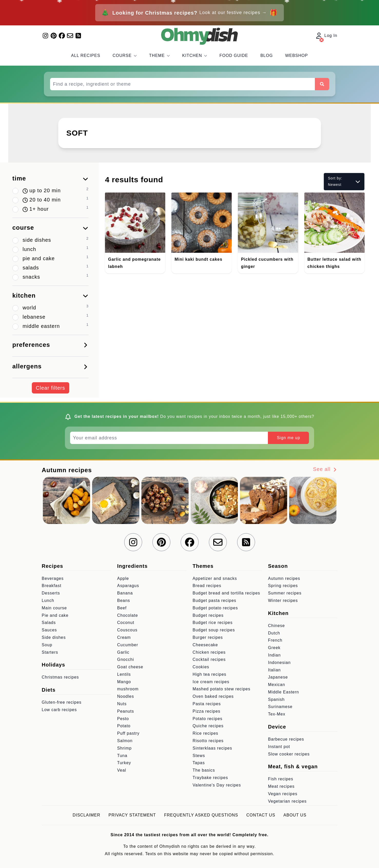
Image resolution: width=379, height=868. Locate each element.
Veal (122, 770)
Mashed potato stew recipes (222, 689)
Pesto (123, 719)
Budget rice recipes (213, 623)
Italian (275, 670)
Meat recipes (281, 786)
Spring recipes (283, 586)
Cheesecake (205, 645)
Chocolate (128, 615)
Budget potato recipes (215, 608)
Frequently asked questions (201, 815)
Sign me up (289, 438)
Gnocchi (126, 659)
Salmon (125, 741)
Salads (49, 623)
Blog (267, 55)
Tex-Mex (277, 714)
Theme (159, 55)
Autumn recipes (284, 578)
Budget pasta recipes (215, 600)
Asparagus (128, 586)
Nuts (122, 704)
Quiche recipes (208, 726)
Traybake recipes (210, 778)
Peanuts (126, 711)
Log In (327, 36)
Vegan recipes (283, 794)
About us (295, 815)
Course (125, 55)
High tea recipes (210, 674)
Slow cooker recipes (289, 754)
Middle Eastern (284, 692)
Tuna (122, 756)
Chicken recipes (209, 652)
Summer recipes (285, 593)
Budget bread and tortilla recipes (226, 593)
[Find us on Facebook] (62, 36)
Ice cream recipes (211, 682)
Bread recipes (207, 586)
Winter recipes (283, 600)
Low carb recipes (59, 710)
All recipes (86, 55)
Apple (123, 578)
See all (325, 469)
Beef (122, 608)
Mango (124, 682)
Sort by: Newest (344, 181)
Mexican (277, 685)
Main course (54, 608)
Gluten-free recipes (62, 702)
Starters (50, 652)
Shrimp (125, 748)
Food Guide (234, 55)
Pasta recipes (207, 704)
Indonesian (279, 663)
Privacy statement (132, 815)
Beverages (53, 578)
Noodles (126, 696)
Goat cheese (130, 667)
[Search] (322, 84)
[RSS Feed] (78, 36)
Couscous (127, 630)
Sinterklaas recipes (212, 748)
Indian (275, 655)
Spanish (276, 699)
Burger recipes (208, 637)
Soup (47, 645)
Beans (124, 600)
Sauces (49, 630)
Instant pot (279, 747)
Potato (124, 726)
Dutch (274, 633)
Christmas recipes (60, 677)
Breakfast (52, 586)
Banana (125, 593)
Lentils (124, 674)
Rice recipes (206, 733)
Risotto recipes (208, 741)
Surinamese (280, 707)
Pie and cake (55, 615)
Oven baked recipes (213, 696)
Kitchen (195, 55)
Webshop (297, 55)
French (275, 640)
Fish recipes (281, 779)
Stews (199, 756)
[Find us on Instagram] (45, 36)
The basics (204, 770)
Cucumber (128, 645)
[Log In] (322, 40)
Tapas (199, 763)
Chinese (277, 626)
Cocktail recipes (209, 659)
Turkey (124, 763)
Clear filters (51, 388)
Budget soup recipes (214, 630)
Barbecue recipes (286, 739)
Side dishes (54, 637)
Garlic (123, 652)
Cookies (201, 667)
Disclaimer (86, 815)
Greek (274, 648)
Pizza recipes (207, 711)
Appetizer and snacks (215, 578)
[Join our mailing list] (70, 36)
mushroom (128, 689)
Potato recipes (208, 719)
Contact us (261, 815)
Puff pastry (128, 733)
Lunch (48, 600)
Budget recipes (208, 615)
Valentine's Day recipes (217, 785)
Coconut (126, 623)
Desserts (51, 593)
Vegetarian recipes (288, 801)
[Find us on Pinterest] (54, 36)
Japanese (278, 677)
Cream (124, 637)
